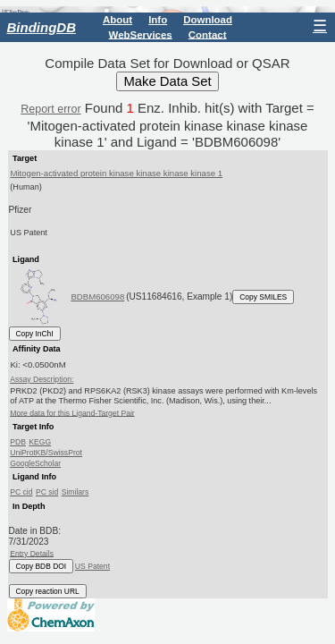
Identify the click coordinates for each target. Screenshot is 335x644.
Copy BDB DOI (42, 566)
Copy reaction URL (48, 591)
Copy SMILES (263, 297)
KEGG (40, 442)
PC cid (21, 492)
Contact (208, 34)
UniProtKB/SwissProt (46, 453)
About (117, 20)
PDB (18, 442)
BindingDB (42, 27)
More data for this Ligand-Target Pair (72, 412)
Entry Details (32, 553)
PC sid (47, 492)
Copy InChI (35, 334)
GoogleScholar (35, 463)
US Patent (92, 566)
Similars (75, 492)
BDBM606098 (97, 297)
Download (208, 20)
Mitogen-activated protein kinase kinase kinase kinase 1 (116, 173)
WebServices (141, 34)
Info (158, 20)
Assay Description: (42, 379)
